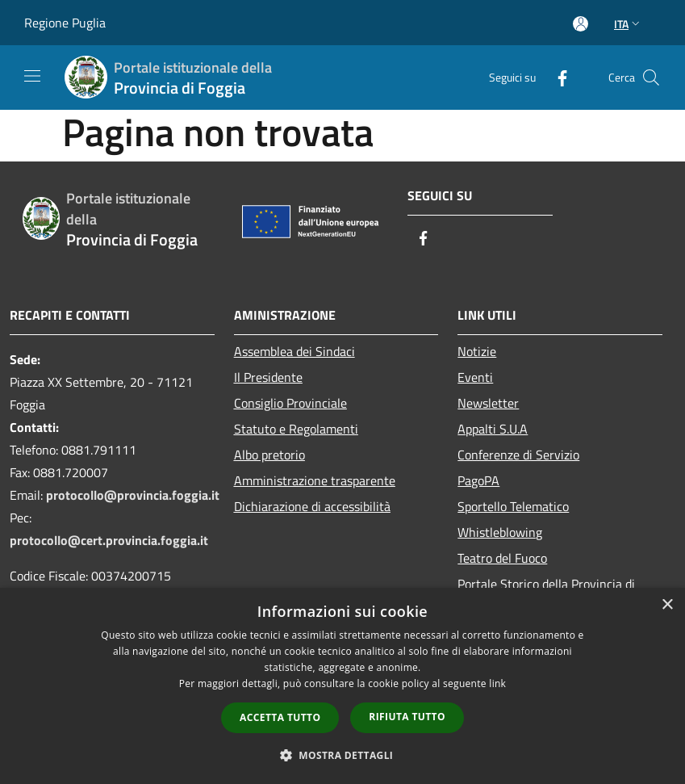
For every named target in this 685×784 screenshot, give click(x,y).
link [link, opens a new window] (497, 683)
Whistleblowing (500, 532)
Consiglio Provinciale (290, 403)
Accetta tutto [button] (280, 717)
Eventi (475, 377)
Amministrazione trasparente (315, 480)
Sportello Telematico (513, 506)
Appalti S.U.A (493, 429)
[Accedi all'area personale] (581, 24)
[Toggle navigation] (32, 76)
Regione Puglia (65, 23)
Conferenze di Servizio (518, 455)
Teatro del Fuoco (502, 558)
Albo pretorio (269, 455)
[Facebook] (556, 77)
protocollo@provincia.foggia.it (133, 495)
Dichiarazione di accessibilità (312, 506)
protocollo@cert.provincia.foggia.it (109, 540)
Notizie (477, 351)
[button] (343, 755)
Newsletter (488, 403)
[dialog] (342, 686)
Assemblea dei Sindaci (294, 351)
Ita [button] (629, 24)
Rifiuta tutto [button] (407, 717)
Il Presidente (268, 377)
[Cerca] (651, 78)
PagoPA (478, 480)
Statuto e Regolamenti (296, 429)
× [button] (667, 605)
